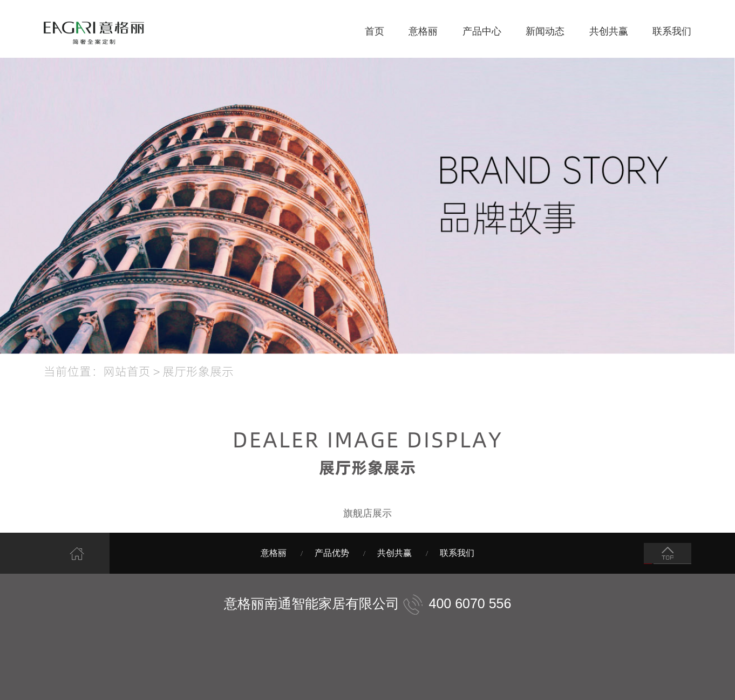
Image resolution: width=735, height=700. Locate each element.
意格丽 (423, 31)
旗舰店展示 (367, 513)
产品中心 (482, 31)
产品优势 (332, 553)
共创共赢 (609, 31)
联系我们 (672, 31)
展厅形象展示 (198, 371)
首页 (375, 31)
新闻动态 (545, 31)
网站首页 (127, 371)
